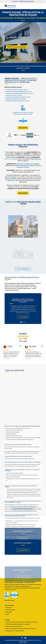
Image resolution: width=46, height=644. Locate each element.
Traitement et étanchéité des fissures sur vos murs (19, 93)
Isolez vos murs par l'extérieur (17, 47)
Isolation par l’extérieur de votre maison (16, 90)
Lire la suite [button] (6, 358)
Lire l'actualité (23, 317)
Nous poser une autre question (23, 508)
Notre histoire (23, 193)
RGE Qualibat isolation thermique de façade (23, 112)
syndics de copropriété (12, 159)
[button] (45, 353)
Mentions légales (23, 642)
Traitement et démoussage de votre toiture (17, 101)
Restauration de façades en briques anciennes (18, 97)
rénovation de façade (23, 164)
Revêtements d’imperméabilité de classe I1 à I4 (19, 91)
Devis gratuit (23, 128)
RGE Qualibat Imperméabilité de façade (23, 114)
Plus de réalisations (23, 269)
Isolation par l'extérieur (15, 37)
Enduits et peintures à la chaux (14, 95)
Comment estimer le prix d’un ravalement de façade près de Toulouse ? (23, 301)
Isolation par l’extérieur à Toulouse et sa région (23, 18)
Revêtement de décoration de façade (16, 99)
